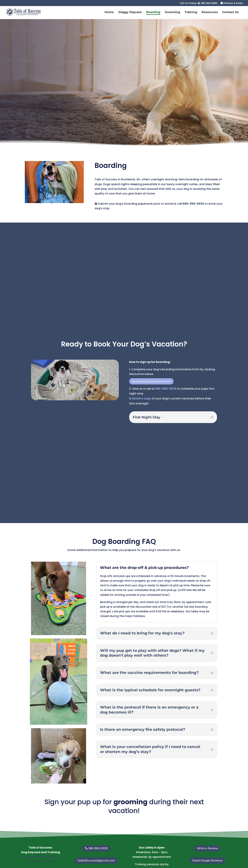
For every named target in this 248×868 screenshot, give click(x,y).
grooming (130, 802)
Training (191, 12)
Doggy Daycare (130, 12)
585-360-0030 (193, 204)
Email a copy (142, 398)
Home (109, 12)
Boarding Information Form (151, 381)
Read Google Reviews (207, 861)
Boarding (153, 12)
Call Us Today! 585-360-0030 (199, 3)
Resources (210, 12)
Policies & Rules (232, 3)
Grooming (172, 12)
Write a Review (207, 848)
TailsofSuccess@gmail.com (96, 861)
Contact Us (230, 12)
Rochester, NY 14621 (41, 862)
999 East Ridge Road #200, (41, 857)
